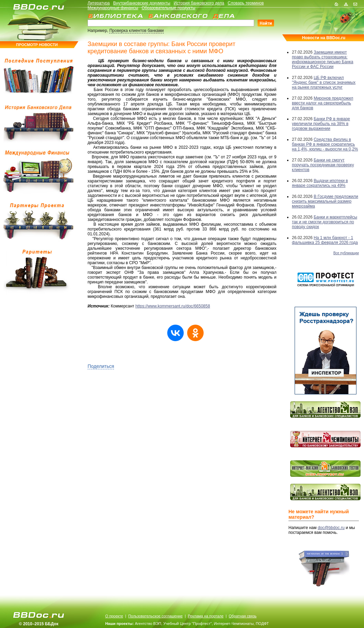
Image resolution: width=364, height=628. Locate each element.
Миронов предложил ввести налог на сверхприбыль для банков (322, 103)
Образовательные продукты (169, 8)
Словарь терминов (246, 3)
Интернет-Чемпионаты (234, 624)
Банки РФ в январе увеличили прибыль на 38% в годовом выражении (321, 124)
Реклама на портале (206, 616)
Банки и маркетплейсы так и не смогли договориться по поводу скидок (325, 222)
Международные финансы (113, 8)
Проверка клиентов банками (136, 31)
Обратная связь (243, 616)
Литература (99, 3)
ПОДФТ (262, 624)
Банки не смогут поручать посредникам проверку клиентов (323, 165)
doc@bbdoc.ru (331, 528)
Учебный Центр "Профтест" (188, 624)
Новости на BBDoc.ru (323, 38)
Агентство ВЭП (148, 624)
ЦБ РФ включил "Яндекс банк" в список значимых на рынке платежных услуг (324, 82)
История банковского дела (199, 3)
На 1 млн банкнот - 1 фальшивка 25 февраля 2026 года (325, 240)
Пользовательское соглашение (155, 616)
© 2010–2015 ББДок (39, 624)
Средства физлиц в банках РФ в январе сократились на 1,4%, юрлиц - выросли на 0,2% (325, 144)
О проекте (114, 616)
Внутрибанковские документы (142, 3)
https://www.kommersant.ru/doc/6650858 (173, 306)
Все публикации (346, 253)
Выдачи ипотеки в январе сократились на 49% (320, 183)
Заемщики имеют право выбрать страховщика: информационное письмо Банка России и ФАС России (323, 59)
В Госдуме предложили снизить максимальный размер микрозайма (325, 201)
